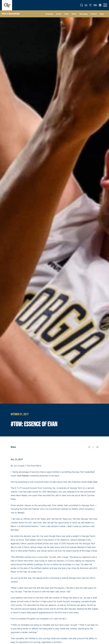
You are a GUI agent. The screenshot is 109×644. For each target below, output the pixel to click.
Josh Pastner (23, 476)
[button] (82, 5)
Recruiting (83, 14)
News (74, 14)
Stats (67, 14)
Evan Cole (92, 482)
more (102, 14)
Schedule (49, 14)
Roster (59, 14)
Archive (94, 14)
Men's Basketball (11, 14)
